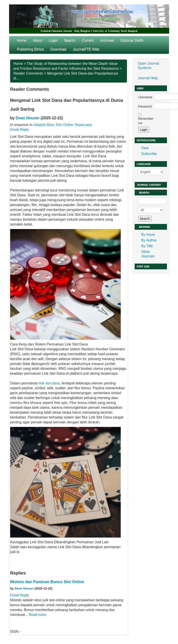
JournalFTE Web (86, 49)
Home (22, 40)
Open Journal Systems (149, 66)
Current (88, 40)
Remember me (146, 121)
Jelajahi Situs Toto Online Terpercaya (63, 125)
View (145, 148)
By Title (147, 246)
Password (145, 106)
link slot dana (49, 383)
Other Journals (148, 254)
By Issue (148, 234)
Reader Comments (28, 73)
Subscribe (149, 154)
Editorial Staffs (132, 40)
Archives (107, 40)
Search (70, 40)
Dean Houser (28, 118)
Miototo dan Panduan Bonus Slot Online (47, 582)
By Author (149, 240)
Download (58, 49)
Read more (37, 615)
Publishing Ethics (31, 49)
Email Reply (20, 130)
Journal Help (148, 78)
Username (145, 97)
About (38, 40)
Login (53, 40)
